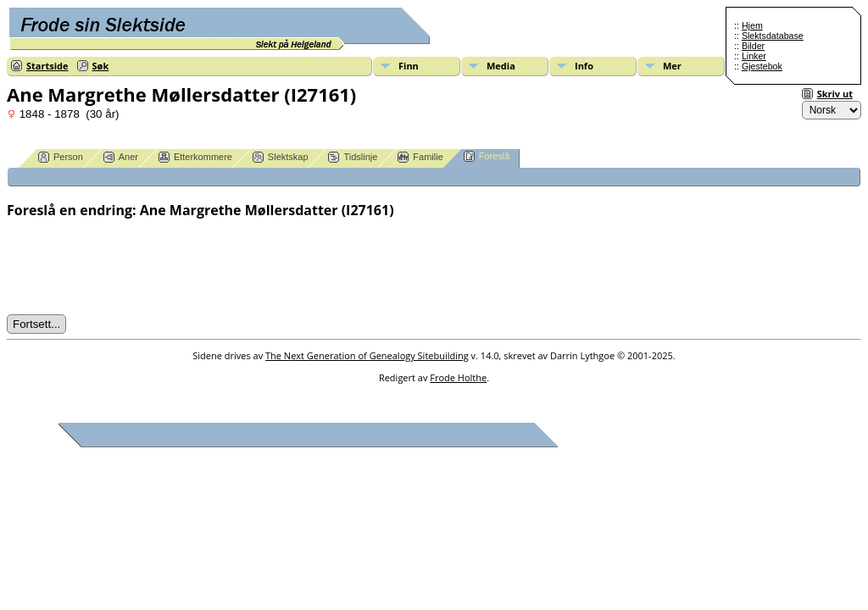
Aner (121, 157)
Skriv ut (835, 94)
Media (501, 66)
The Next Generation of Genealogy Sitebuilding (367, 355)
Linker (754, 56)
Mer (672, 66)
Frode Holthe (458, 377)
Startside (47, 66)
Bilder (753, 46)
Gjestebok (762, 66)
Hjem (752, 25)
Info (584, 66)
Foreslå (487, 156)
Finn (409, 66)
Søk (101, 66)
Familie (420, 157)
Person (61, 157)
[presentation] (136, 267)
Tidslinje (353, 157)
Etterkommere (195, 157)
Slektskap (281, 157)
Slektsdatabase (773, 36)
